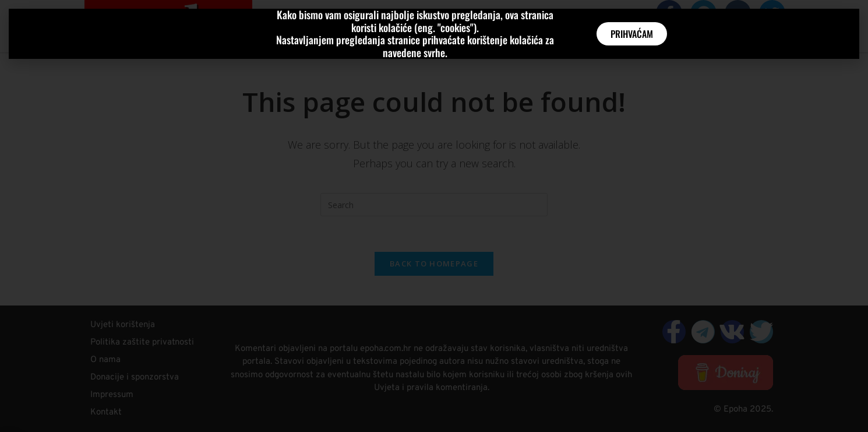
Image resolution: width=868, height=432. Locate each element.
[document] (434, 216)
